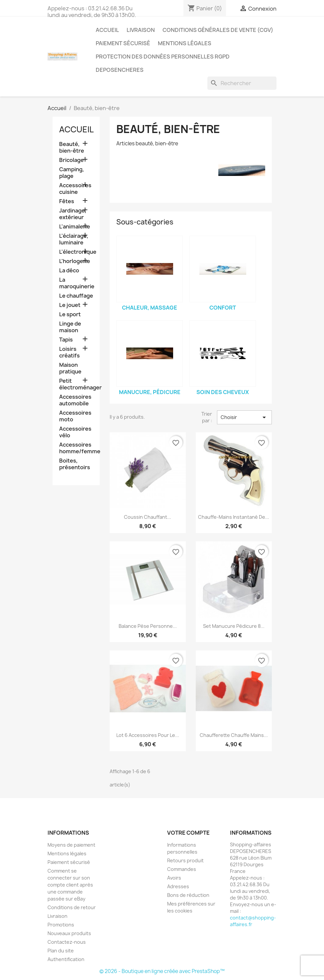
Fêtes (67, 201)
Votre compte (188, 833)
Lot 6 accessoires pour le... (148, 735)
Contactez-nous (67, 942)
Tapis (66, 340)
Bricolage (71, 160)
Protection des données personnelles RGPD (163, 57)
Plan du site (61, 951)
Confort (223, 308)
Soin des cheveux (223, 392)
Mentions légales (185, 43)
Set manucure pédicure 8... (234, 626)
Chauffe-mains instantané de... (234, 517)
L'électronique (76, 252)
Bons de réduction (188, 895)
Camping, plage (72, 173)
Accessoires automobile (75, 400)
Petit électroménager (76, 384)
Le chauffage (76, 296)
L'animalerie (75, 227)
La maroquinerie (76, 283)
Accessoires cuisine (75, 189)
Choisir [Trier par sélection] (244, 417)
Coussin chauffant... (148, 517)
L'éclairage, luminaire (74, 239)
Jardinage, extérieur (73, 214)
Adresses (178, 886)
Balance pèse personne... (148, 626)
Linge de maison (70, 327)
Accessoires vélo (75, 432)
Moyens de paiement (71, 845)
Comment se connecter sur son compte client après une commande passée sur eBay (70, 885)
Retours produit (185, 860)
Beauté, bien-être (72, 147)
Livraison (141, 30)
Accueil (107, 30)
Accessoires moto (75, 416)
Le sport (70, 314)
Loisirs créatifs (69, 352)
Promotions (61, 925)
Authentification (66, 959)
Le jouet (70, 305)
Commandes (182, 869)
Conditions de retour (72, 907)
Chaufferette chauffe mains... (234, 735)
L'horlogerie (75, 261)
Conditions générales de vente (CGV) (218, 30)
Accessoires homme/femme (76, 448)
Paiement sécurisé (123, 43)
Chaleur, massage (150, 308)
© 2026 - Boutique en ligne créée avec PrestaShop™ (162, 971)
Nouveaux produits (69, 933)
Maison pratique (70, 368)
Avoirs (174, 878)
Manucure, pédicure (150, 392)
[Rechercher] (242, 83)
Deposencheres (120, 70)
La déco (69, 271)
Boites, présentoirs (75, 464)
